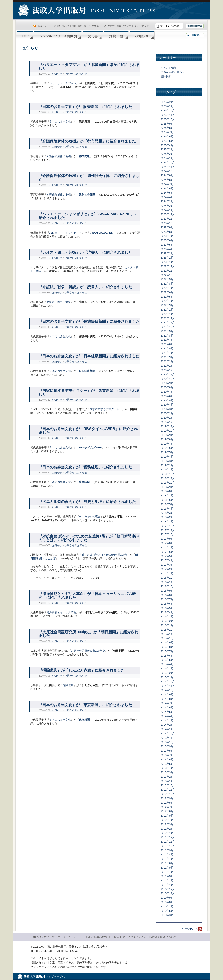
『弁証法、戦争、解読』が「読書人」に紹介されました (85, 287)
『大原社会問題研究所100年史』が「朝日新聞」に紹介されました (88, 634)
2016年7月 (167, 599)
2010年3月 (167, 915)
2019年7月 (167, 444)
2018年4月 (167, 509)
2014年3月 (167, 721)
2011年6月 (167, 863)
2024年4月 (167, 197)
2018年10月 (168, 483)
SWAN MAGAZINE (101, 233)
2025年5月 (167, 141)
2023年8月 (167, 232)
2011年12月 (168, 837)
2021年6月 (167, 344)
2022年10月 (168, 275)
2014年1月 (167, 729)
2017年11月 (168, 530)
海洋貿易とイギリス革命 (61, 612)
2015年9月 (167, 643)
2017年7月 (167, 548)
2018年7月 (167, 496)
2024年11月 (168, 167)
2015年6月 (167, 656)
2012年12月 (168, 785)
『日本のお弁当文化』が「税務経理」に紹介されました (85, 467)
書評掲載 (166, 76)
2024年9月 (167, 175)
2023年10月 (168, 223)
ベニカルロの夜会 (90, 517)
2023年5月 (167, 245)
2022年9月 (167, 279)
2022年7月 (167, 288)
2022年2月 (167, 310)
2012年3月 (167, 824)
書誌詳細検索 (195, 26)
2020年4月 (167, 405)
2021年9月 (167, 331)
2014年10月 (168, 690)
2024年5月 (167, 193)
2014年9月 (167, 695)
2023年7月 (167, 236)
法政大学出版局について (118, 26)
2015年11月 (168, 634)
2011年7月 (167, 859)
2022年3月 (167, 305)
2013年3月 (167, 772)
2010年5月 (167, 911)
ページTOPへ (190, 929)
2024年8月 (167, 180)
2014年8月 (167, 699)
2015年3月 (167, 669)
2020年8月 (167, 387)
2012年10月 (168, 794)
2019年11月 (168, 426)
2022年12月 (168, 266)
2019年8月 (167, 439)
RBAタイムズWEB (90, 447)
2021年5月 (167, 348)
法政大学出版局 (52, 11)
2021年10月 (168, 327)
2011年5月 (167, 868)
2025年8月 (167, 128)
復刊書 (93, 36)
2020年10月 (168, 379)
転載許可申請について (163, 937)
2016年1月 (167, 625)
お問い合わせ (62, 26)
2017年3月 (167, 565)
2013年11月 (168, 738)
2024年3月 (167, 201)
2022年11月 (168, 271)
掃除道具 (68, 685)
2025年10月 (168, 119)
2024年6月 (167, 189)
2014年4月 (167, 716)
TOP (25, 36)
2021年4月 (167, 353)
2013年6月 (167, 759)
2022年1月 (167, 314)
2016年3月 (167, 617)
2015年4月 (167, 664)
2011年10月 (168, 846)
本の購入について (44, 937)
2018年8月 (167, 491)
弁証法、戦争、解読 (59, 302)
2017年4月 (167, 560)
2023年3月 (167, 253)
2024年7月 (167, 184)
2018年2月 (167, 517)
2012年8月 (167, 803)
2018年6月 (167, 500)
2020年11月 (168, 374)
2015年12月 (168, 630)
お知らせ (142, 36)
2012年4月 (167, 820)
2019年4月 (167, 457)
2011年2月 (167, 880)
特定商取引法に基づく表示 (130, 937)
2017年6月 (167, 552)
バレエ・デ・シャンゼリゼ (65, 233)
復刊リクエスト (93, 26)
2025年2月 (167, 154)
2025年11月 (168, 115)
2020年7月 (167, 392)
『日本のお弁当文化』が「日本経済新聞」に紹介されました (89, 356)
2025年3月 (167, 149)
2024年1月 (167, 210)
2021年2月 (167, 361)
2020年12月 (168, 370)
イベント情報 (169, 68)
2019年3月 (167, 461)
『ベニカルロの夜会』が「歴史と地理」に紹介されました (87, 502)
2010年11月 (168, 893)
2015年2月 (167, 673)
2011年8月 (167, 854)
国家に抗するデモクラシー (106, 409)
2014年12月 (168, 681)
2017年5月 (167, 556)
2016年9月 (167, 591)
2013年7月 (167, 755)
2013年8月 (167, 751)
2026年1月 (167, 106)
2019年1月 (167, 470)
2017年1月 (167, 574)
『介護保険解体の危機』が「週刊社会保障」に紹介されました (89, 178)
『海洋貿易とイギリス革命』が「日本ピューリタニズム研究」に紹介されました (87, 596)
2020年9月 (167, 383)
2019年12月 (168, 422)
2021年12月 (168, 318)
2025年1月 (167, 158)
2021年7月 (167, 340)
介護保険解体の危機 (59, 156)
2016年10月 (168, 586)
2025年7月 (167, 132)
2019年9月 (167, 435)
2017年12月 (168, 526)
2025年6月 (167, 137)
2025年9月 (167, 124)
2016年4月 (167, 612)
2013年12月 (168, 733)
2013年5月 (167, 764)
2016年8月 (167, 595)
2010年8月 (167, 902)
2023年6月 (167, 240)
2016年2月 (167, 621)
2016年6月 (167, 604)
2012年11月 (168, 790)
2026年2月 (167, 102)
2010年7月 (167, 906)
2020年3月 (167, 409)
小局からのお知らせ (76, 74)
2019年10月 (168, 431)
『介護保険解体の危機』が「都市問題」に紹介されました (87, 141)
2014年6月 (167, 707)
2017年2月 (167, 569)
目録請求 (77, 26)
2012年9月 (167, 798)
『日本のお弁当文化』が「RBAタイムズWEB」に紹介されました (88, 431)
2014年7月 (167, 703)
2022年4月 (167, 301)
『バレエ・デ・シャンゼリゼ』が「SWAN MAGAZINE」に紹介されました (88, 216)
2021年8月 (167, 336)
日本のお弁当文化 (60, 122)
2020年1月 (167, 418)
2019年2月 (167, 465)
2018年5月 (167, 504)
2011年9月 (167, 850)
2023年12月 (168, 214)
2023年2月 (167, 258)
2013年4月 (167, 768)
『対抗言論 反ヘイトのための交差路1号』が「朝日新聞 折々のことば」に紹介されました (89, 538)
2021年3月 (167, 357)
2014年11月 (168, 686)
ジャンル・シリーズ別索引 (58, 36)
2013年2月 (167, 777)
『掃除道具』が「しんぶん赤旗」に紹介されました (82, 670)
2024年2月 (167, 206)
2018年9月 (167, 487)
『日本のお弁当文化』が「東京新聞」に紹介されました (85, 705)
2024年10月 (168, 171)
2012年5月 (167, 816)
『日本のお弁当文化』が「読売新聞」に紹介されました (85, 107)
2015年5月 (167, 660)
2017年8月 (167, 543)
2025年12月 (168, 111)
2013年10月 (168, 742)
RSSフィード (44, 26)
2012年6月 (167, 811)
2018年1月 (167, 522)
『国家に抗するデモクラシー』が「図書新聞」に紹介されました (89, 392)
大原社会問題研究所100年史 (88, 651)
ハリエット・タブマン (63, 83)
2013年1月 (167, 781)
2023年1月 (167, 262)
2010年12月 (168, 889)
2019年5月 (167, 452)
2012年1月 (167, 833)
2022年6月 (167, 292)
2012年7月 (167, 807)
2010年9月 (167, 898)
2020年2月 (167, 413)
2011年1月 (167, 885)
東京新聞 (84, 720)
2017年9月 (167, 539)
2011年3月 (167, 876)
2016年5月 (167, 608)
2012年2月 (167, 829)
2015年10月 (168, 638)
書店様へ (195, 35)
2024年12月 (168, 163)
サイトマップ (141, 26)
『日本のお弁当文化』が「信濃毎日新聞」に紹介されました (89, 322)
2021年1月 (167, 366)
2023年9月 (167, 227)
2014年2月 (167, 725)
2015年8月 (167, 647)
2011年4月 (167, 872)
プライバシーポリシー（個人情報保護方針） (85, 937)
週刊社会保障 (87, 195)
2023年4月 (167, 249)
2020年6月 (167, 396)
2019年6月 (167, 448)
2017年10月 (168, 534)
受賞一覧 (116, 36)
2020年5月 (167, 400)
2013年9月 (167, 746)
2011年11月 (168, 842)
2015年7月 (167, 651)
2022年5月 (167, 297)
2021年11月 (168, 322)
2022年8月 (167, 284)
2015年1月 (167, 677)
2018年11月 (168, 478)
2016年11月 (168, 582)
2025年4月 (167, 145)
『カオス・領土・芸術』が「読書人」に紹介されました (85, 252)
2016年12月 (168, 578)
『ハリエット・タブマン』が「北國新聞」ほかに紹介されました (89, 67)
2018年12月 (168, 474)
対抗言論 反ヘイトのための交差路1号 (104, 555)
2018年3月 (167, 513)
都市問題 (84, 156)
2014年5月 (167, 712)
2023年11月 (168, 219)
